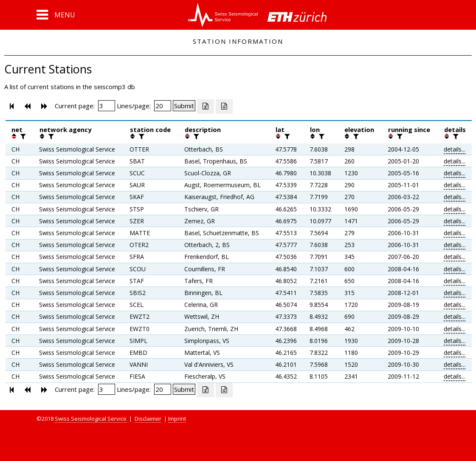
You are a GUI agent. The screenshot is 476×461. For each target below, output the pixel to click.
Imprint (177, 419)
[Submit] (184, 106)
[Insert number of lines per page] (163, 106)
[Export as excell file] (206, 107)
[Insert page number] (107, 106)
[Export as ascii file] (224, 107)
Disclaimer (148, 419)
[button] (56, 15)
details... (455, 149)
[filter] (22, 136)
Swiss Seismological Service (91, 419)
